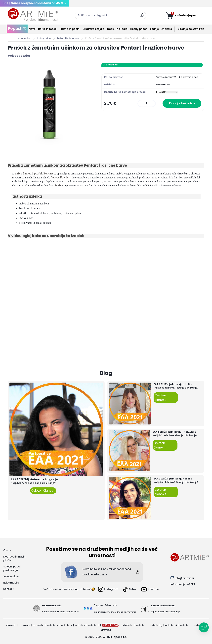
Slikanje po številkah (191, 29)
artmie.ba (127, 625)
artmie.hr (53, 625)
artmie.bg (156, 625)
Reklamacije (11, 583)
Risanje (154, 29)
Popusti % (17, 28)
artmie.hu (39, 625)
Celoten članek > (43, 491)
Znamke (167, 29)
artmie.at (186, 625)
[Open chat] (204, 627)
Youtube (150, 589)
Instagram (108, 589)
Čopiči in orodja (117, 29)
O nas (7, 550)
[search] (142, 17)
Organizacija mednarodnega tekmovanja (115, 612)
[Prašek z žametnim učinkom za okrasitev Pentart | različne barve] (49, 104)
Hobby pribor (139, 29)
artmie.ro (142, 625)
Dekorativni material (68, 38)
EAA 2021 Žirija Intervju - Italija (173, 384)
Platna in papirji (70, 29)
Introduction (24, 38)
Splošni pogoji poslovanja (12, 568)
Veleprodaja (11, 576)
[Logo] (33, 15)
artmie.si (80, 625)
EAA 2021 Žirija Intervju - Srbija (173, 479)
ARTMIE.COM (110, 625)
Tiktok (130, 589)
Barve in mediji (48, 29)
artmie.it (106, 630)
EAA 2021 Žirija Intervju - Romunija (174, 432)
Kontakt (8, 589)
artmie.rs (67, 625)
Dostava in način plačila (14, 559)
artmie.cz (24, 625)
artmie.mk (171, 625)
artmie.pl (94, 625)
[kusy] (147, 103)
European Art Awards (105, 605)
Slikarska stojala (94, 29)
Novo (32, 29)
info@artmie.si (184, 578)
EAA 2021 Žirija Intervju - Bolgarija (34, 479)
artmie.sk (10, 625)
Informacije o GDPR (183, 584)
